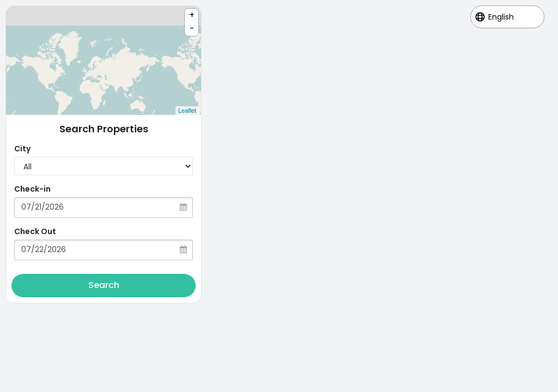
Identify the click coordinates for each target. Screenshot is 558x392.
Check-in (32, 189)
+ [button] (192, 15)
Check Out (35, 231)
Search (104, 285)
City (22, 149)
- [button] (192, 29)
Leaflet (187, 111)
